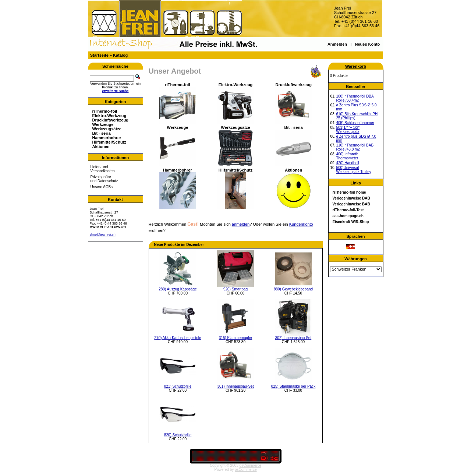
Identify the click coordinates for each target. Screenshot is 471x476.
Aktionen (101, 147)
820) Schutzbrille (178, 435)
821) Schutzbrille (178, 386)
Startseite (99, 55)
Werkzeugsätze (107, 129)
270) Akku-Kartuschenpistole (178, 338)
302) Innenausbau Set (293, 338)
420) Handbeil (347, 163)
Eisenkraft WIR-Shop (351, 222)
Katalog (120, 55)
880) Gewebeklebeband (293, 289)
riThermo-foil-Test (348, 210)
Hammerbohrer (107, 138)
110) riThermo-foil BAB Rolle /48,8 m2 (355, 147)
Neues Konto (367, 44)
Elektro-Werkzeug (109, 116)
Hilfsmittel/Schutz (109, 142)
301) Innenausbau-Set (236, 386)
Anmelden (337, 44)
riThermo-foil (105, 111)
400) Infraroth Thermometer (347, 156)
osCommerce (250, 466)
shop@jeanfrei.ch (103, 235)
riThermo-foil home (349, 192)
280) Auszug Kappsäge (178, 289)
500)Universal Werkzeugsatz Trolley (353, 170)
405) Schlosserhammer (355, 123)
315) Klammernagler (236, 338)
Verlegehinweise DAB (351, 198)
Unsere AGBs (102, 187)
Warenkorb (356, 66)
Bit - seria (102, 133)
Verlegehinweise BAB (351, 204)
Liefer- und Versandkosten (103, 169)
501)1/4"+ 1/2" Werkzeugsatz (348, 130)
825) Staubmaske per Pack (293, 386)
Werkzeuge (103, 124)
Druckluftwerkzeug (110, 120)
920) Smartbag (235, 289)
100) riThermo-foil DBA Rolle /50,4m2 (355, 98)
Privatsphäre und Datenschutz (104, 179)
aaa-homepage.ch (348, 216)
